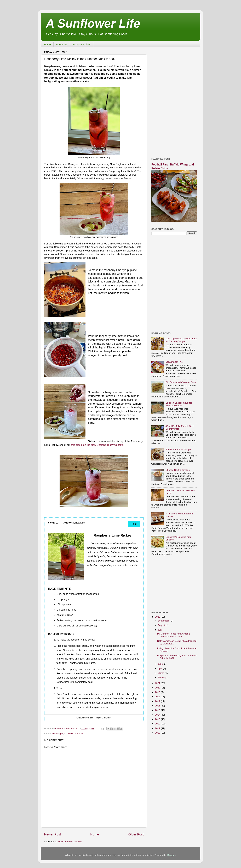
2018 (158, 697)
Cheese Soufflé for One (178, 470)
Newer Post (53, 834)
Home (47, 44)
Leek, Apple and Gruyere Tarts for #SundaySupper (181, 340)
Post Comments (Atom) (70, 842)
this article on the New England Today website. (97, 445)
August (162, 625)
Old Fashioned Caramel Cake (181, 382)
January (162, 677)
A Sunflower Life (93, 23)
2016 (158, 706)
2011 (158, 728)
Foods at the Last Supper (179, 449)
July (160, 630)
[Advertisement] (174, 101)
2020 (158, 688)
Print (134, 524)
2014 (158, 715)
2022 (158, 617)
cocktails (69, 733)
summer (79, 733)
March (161, 673)
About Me (62, 44)
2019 (158, 692)
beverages (58, 733)
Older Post (136, 834)
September (164, 621)
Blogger (171, 855)
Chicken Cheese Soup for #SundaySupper (179, 404)
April (160, 669)
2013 (158, 719)
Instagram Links (82, 44)
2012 (158, 724)
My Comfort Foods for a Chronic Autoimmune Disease (174, 635)
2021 (158, 683)
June (161, 664)
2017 (158, 701)
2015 (158, 710)
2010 (158, 733)
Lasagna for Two (174, 362)
